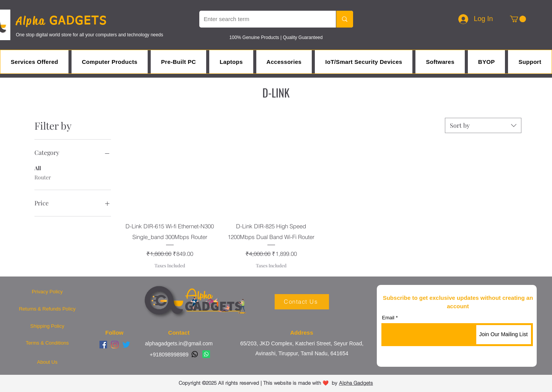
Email (388, 318)
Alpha (33, 21)
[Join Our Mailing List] (504, 335)
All (38, 168)
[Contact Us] (302, 302)
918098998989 (170, 355)
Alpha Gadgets (356, 383)
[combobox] (483, 125)
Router (43, 177)
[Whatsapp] (195, 354)
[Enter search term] (262, 19)
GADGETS (78, 21)
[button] (518, 19)
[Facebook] (103, 345)
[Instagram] (115, 345)
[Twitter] (126, 345)
